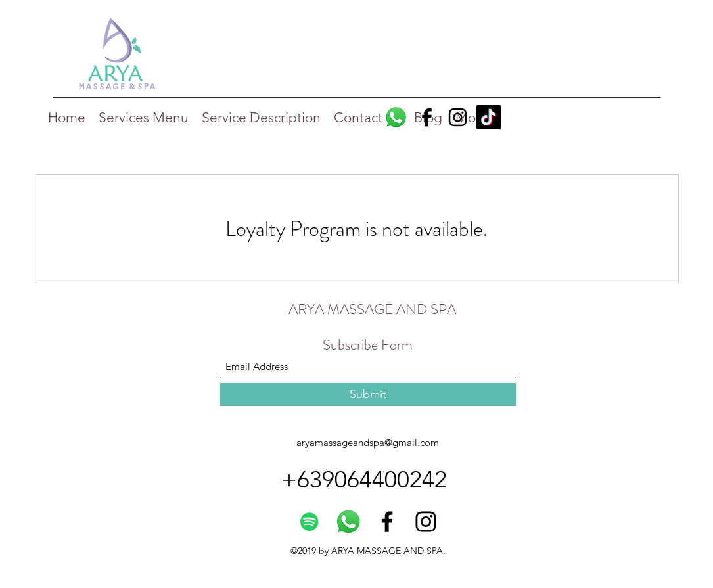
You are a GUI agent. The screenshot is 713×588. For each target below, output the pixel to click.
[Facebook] (427, 117)
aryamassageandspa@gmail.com (368, 442)
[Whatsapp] (396, 117)
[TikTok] (489, 117)
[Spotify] (310, 522)
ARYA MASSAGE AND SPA (372, 309)
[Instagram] (458, 117)
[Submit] (368, 395)
